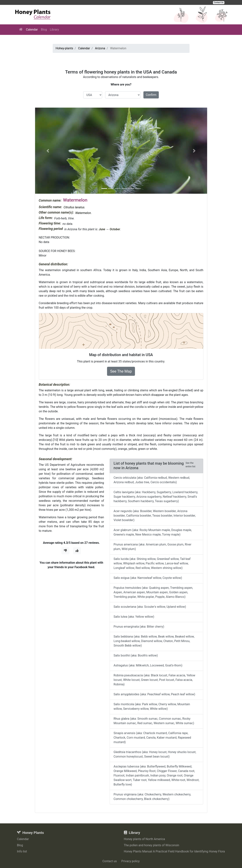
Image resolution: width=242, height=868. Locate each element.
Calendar (32, 30)
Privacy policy (130, 861)
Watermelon (83, 213)
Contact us (110, 861)
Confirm (151, 95)
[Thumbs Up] (77, 551)
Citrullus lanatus (74, 207)
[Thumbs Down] (65, 551)
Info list (22, 851)
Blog (44, 30)
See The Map (121, 371)
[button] (48, 151)
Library (54, 30)
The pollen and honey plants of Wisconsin (152, 845)
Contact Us (219, 3)
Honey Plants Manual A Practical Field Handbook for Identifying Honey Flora (174, 851)
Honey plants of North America (145, 839)
